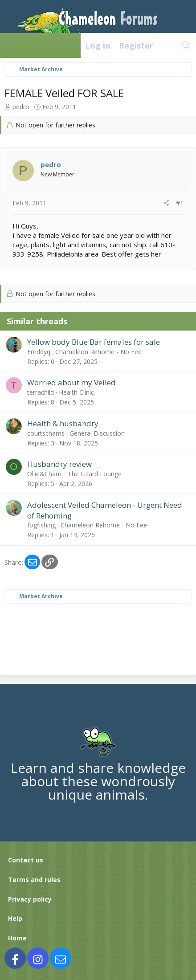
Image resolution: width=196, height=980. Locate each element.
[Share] (167, 203)
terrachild (41, 392)
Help (15, 918)
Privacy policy (30, 899)
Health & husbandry (63, 423)
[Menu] (12, 45)
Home (17, 938)
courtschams (46, 433)
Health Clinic (76, 392)
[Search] (186, 45)
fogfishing (41, 525)
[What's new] (167, 45)
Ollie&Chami (45, 474)
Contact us (26, 860)
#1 (180, 203)
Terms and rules (34, 880)
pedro (21, 107)
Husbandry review (59, 464)
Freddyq (39, 352)
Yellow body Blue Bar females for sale (94, 342)
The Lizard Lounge (95, 474)
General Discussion (97, 433)
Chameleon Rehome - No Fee (98, 352)
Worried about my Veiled (71, 382)
